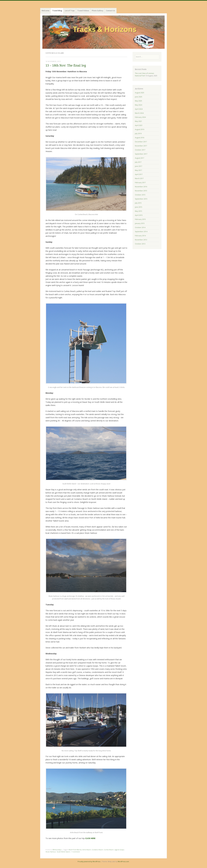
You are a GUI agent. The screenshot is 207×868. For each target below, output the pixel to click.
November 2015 (141, 191)
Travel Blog (57, 11)
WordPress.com (123, 861)
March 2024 (139, 113)
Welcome (45, 11)
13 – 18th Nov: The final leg (66, 66)
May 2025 (138, 101)
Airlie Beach (87, 850)
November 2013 (141, 240)
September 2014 (141, 232)
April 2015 (139, 215)
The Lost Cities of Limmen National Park (144, 75)
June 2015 (139, 207)
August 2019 (140, 129)
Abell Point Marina (75, 850)
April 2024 (139, 109)
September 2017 (141, 154)
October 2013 (140, 244)
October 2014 (140, 227)
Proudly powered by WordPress (89, 861)
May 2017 (138, 170)
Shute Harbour (51, 852)
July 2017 (138, 162)
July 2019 (138, 134)
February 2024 (140, 117)
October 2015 (140, 195)
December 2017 (141, 142)
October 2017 (140, 150)
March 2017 (139, 178)
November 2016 (141, 187)
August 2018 (140, 138)
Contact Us (110, 11)
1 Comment (76, 852)
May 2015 (138, 211)
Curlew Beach (109, 850)
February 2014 (140, 236)
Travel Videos (83, 11)
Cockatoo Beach (97, 850)
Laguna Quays (119, 850)
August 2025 (140, 93)
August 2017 (140, 158)
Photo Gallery (97, 11)
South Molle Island (63, 852)
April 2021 (139, 125)
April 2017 (139, 174)
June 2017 (139, 166)
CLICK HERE (90, 838)
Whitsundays (57, 850)
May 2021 (138, 121)
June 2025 (139, 97)
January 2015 (140, 223)
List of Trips (70, 11)
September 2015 (141, 199)
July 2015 (138, 203)
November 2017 (141, 146)
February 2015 (140, 219)
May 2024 (138, 105)
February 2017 (140, 183)
